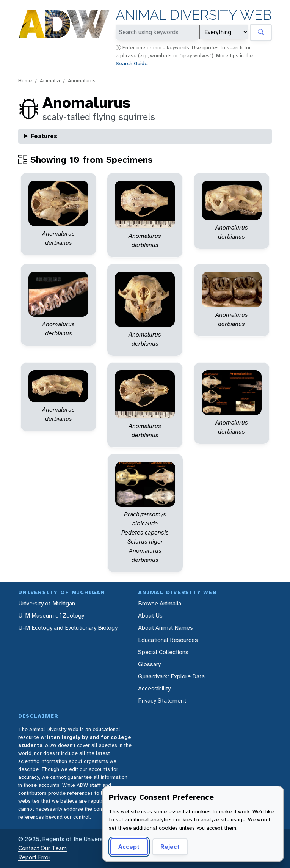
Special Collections (163, 652)
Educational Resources (168, 640)
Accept (129, 847)
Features (44, 136)
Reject (170, 847)
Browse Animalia (160, 603)
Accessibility (154, 688)
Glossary (149, 664)
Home (25, 80)
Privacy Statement (162, 701)
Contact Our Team (42, 848)
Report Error (34, 857)
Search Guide (132, 63)
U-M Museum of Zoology (51, 616)
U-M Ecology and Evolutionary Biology (68, 628)
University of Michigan (47, 603)
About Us (150, 616)
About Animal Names (165, 628)
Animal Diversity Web (194, 15)
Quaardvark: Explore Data (171, 676)
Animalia (50, 80)
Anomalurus (82, 80)
